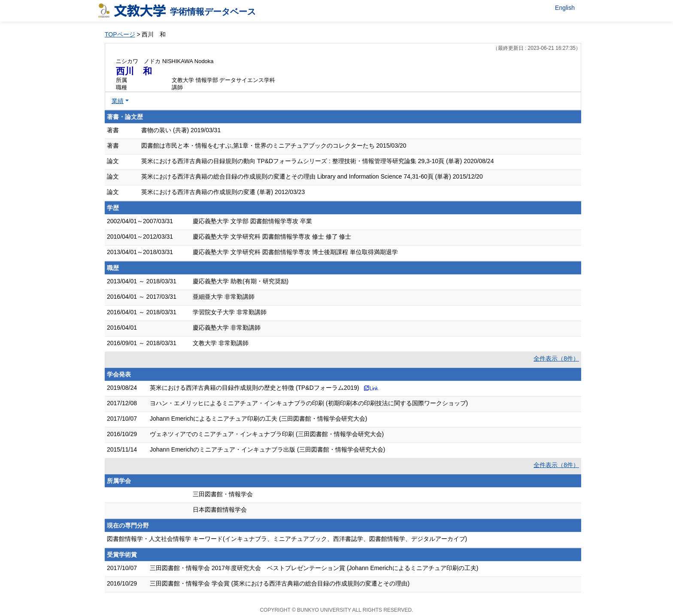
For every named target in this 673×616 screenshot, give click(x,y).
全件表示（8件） (556, 358)
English (565, 8)
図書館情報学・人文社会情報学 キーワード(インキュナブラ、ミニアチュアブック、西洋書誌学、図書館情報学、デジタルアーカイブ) (287, 539)
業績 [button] (118, 101)
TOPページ (120, 34)
